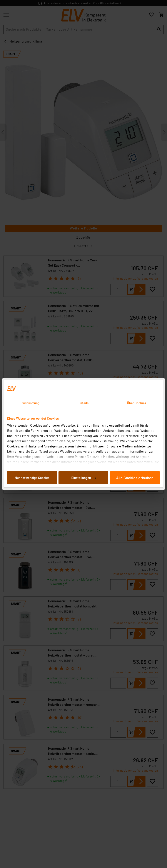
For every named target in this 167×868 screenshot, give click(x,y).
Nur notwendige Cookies (32, 478)
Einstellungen (84, 478)
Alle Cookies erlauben (135, 478)
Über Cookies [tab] (137, 403)
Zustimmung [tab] (30, 403)
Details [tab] (84, 403)
